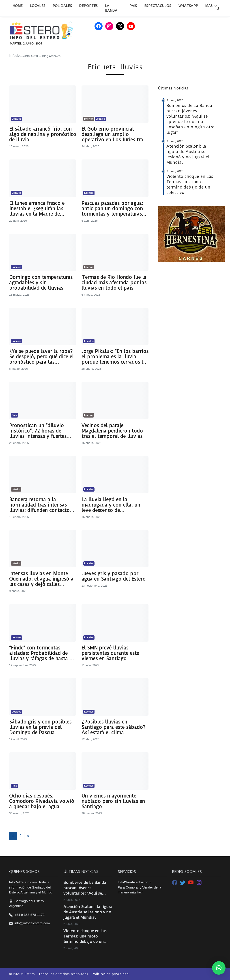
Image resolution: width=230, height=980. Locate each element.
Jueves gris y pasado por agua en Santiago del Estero (114, 576)
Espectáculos (158, 6)
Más (209, 6)
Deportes (88, 6)
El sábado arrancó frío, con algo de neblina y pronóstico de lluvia (43, 134)
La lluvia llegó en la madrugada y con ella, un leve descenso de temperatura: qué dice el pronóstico (111, 505)
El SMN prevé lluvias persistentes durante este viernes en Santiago (110, 653)
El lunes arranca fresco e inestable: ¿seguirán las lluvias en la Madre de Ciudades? (37, 209)
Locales (38, 6)
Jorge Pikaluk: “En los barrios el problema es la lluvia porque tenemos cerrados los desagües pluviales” (115, 357)
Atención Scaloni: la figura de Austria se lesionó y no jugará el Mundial (88, 912)
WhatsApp (188, 6)
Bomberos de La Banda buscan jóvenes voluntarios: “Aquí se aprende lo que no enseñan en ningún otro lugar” (86, 888)
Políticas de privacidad (110, 974)
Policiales (62, 6)
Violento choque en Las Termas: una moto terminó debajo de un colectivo (85, 936)
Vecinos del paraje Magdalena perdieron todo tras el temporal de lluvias (112, 431)
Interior (89, 119)
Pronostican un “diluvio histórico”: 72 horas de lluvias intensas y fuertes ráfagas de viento (38, 431)
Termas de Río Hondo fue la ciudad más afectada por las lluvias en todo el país (114, 283)
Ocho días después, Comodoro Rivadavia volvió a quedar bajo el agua (42, 801)
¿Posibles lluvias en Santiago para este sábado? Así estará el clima (114, 727)
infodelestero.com (24, 56)
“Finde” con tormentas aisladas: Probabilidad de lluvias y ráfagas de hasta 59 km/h (42, 653)
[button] (219, 968)
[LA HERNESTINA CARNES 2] (191, 234)
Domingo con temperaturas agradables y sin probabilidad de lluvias (41, 283)
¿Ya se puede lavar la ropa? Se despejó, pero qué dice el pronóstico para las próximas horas (41, 357)
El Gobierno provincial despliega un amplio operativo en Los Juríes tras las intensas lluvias (113, 134)
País (133, 6)
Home (18, 6)
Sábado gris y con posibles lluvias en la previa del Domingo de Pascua (40, 727)
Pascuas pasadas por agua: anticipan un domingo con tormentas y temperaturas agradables (112, 209)
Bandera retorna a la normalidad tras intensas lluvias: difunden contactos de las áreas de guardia (41, 505)
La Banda (111, 8)
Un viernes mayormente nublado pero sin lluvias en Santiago (113, 801)
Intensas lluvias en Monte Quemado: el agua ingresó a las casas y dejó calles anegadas (41, 579)
